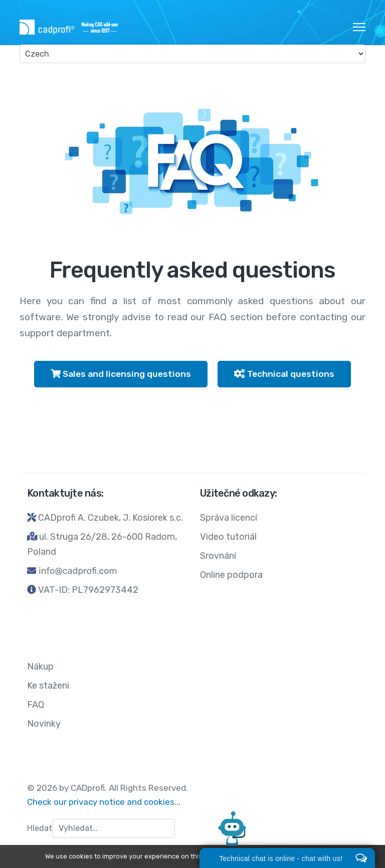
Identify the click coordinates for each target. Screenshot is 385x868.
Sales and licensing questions (121, 374)
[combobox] (114, 828)
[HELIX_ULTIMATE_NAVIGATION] (359, 27)
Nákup (40, 667)
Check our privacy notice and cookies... (104, 802)
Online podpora (231, 575)
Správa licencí (229, 518)
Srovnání (218, 556)
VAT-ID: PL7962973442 (88, 590)
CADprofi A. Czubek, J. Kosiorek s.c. (111, 518)
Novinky (44, 724)
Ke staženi (48, 686)
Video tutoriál (228, 537)
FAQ (36, 705)
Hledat (40, 828)
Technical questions (284, 374)
